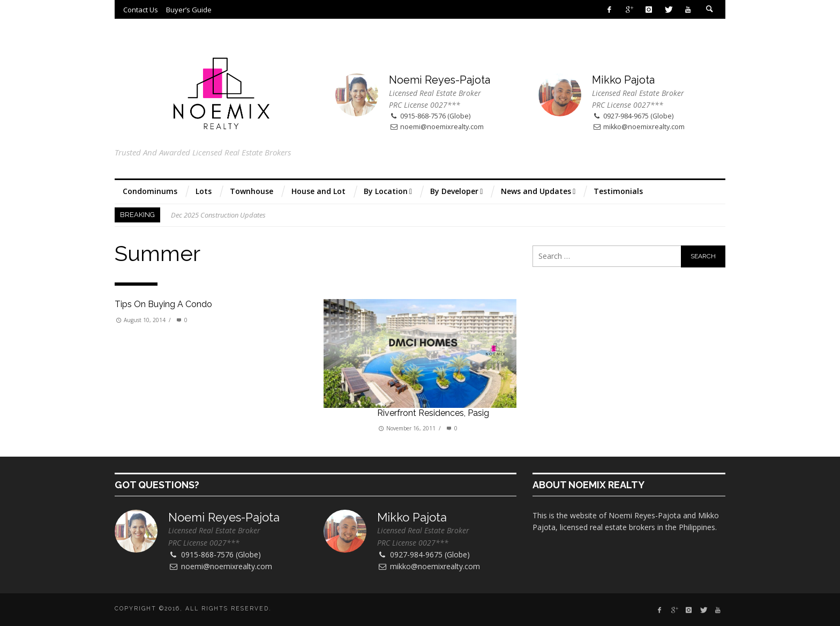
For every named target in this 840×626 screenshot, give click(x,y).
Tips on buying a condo (163, 304)
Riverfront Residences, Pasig (433, 413)
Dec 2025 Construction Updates (218, 215)
